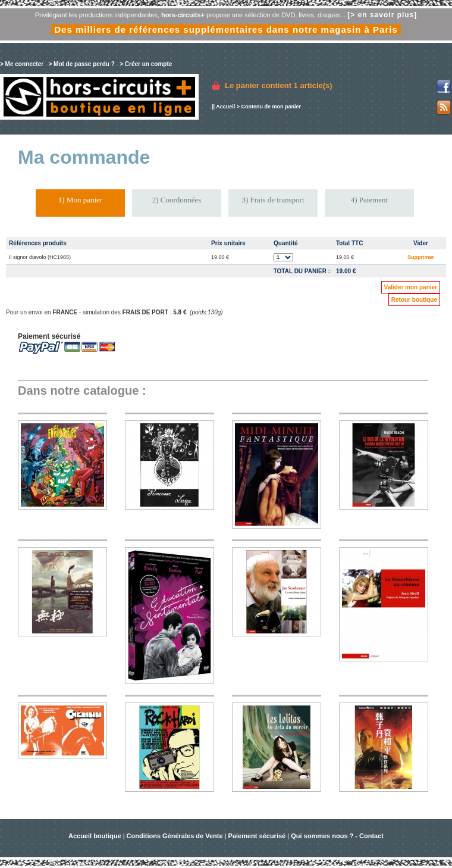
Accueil (225, 107)
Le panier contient (279, 85)
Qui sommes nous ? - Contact (337, 836)
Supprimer (421, 257)
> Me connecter (22, 64)
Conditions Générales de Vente (175, 836)
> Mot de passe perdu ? (81, 64)
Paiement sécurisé (257, 836)
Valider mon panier (411, 287)
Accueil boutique (96, 836)
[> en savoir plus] (382, 15)
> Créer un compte (146, 64)
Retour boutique (414, 300)
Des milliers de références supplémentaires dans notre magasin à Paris (226, 29)
